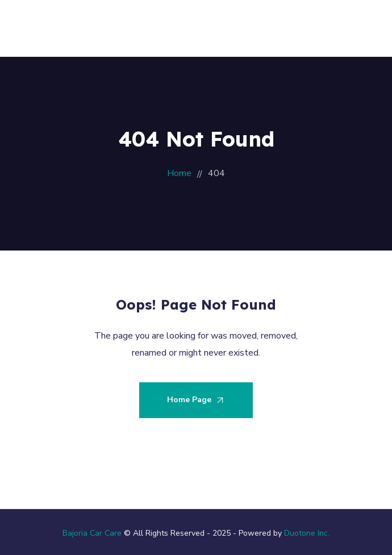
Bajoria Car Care (92, 533)
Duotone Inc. (307, 533)
